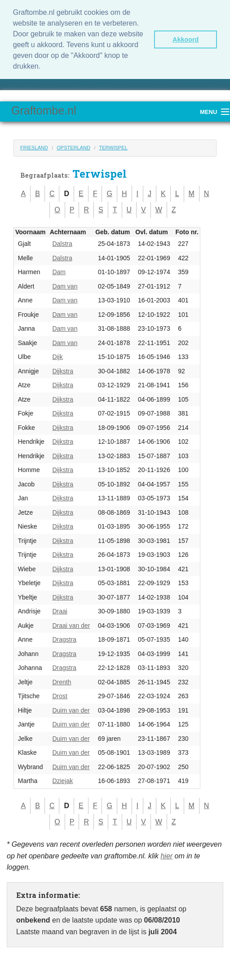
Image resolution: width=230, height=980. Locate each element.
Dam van (65, 286)
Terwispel (113, 148)
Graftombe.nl (44, 110)
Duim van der (71, 710)
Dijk (57, 357)
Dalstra (62, 244)
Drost (60, 696)
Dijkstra (63, 371)
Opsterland (73, 148)
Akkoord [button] (186, 39)
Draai (60, 611)
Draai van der (71, 626)
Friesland (34, 148)
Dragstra (64, 639)
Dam (59, 272)
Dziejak (62, 781)
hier (166, 856)
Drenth (62, 682)
